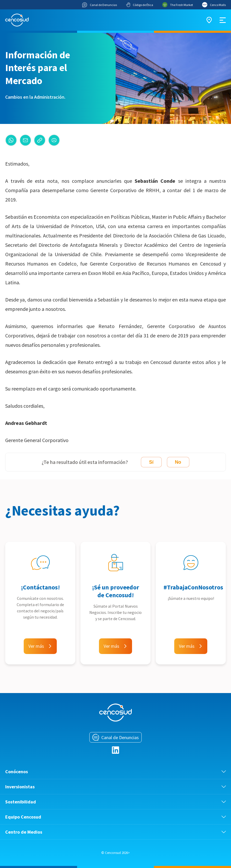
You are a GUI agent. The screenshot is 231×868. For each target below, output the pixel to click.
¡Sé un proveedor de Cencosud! (115, 591)
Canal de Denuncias (99, 5)
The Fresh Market (178, 5)
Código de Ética (140, 5)
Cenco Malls (214, 5)
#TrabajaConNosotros (193, 587)
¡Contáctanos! (40, 587)
